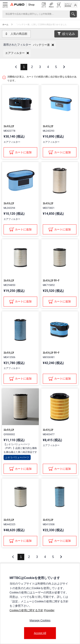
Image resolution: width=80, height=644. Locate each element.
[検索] (36, 14)
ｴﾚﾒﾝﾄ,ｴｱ (9, 126)
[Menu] (5, 5)
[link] (71, 5)
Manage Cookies (40, 620)
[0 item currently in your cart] (59, 5)
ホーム (5, 24)
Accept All (40, 633)
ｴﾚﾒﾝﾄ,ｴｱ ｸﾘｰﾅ (51, 281)
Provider (49, 610)
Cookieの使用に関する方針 (26, 610)
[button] (43, 45)
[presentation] (40, 322)
